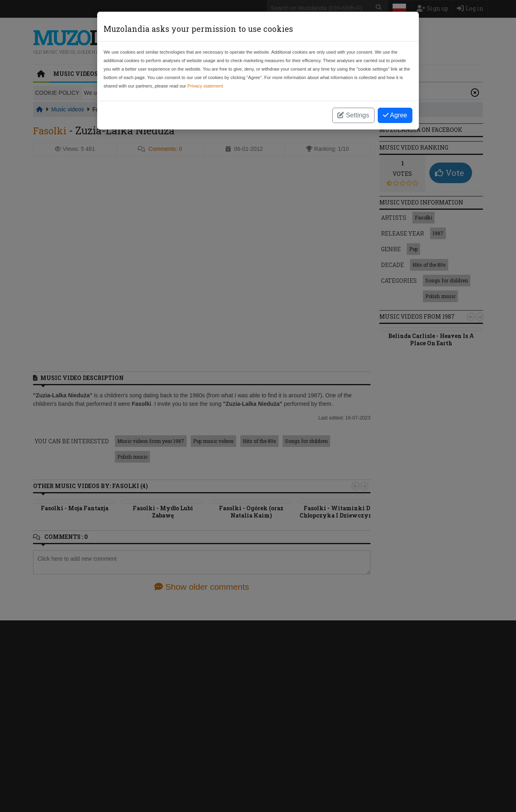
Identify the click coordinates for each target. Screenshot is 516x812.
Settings (353, 115)
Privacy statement (205, 86)
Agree (395, 115)
